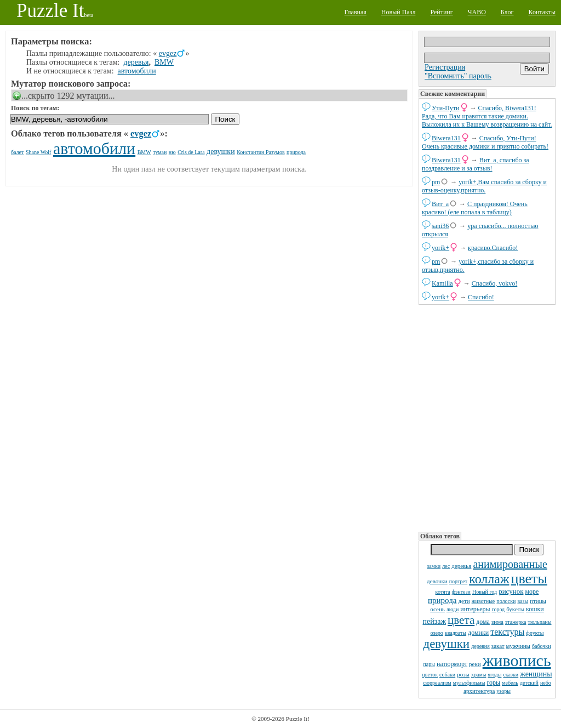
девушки (446, 644)
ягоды (494, 675)
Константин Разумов (261, 152)
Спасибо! (481, 297)
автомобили (137, 71)
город (499, 609)
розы (463, 674)
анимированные (510, 564)
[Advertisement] (487, 417)
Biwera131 (446, 138)
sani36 (440, 226)
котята (443, 592)
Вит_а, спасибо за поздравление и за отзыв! (476, 164)
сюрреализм (437, 683)
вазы (523, 601)
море (532, 591)
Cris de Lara (191, 152)
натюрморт (452, 664)
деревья (461, 566)
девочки (437, 581)
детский (529, 683)
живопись (517, 660)
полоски (506, 601)
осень (437, 609)
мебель (510, 683)
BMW (164, 62)
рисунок (511, 591)
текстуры (507, 632)
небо (546, 683)
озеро (436, 633)
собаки (447, 675)
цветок (430, 675)
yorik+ (440, 248)
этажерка (516, 622)
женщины (536, 674)
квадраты (456, 633)
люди (453, 609)
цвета (461, 620)
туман (160, 152)
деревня (480, 646)
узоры (503, 691)
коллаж (489, 579)
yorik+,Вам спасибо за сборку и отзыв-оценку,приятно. (484, 186)
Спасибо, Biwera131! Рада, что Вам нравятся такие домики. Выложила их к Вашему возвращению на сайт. (487, 116)
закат (498, 646)
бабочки (542, 646)
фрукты (535, 633)
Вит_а (440, 204)
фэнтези (461, 592)
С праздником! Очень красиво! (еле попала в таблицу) (475, 208)
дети (464, 601)
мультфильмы (469, 683)
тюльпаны (540, 622)
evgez (168, 53)
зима (497, 622)
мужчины (518, 646)
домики (478, 633)
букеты (515, 609)
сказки (511, 675)
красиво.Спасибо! (493, 248)
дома (483, 622)
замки (434, 566)
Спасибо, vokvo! (495, 283)
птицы (538, 601)
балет (17, 152)
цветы (529, 579)
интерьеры (475, 609)
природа (442, 600)
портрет (459, 581)
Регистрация (445, 67)
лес (446, 566)
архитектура (479, 691)
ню (172, 152)
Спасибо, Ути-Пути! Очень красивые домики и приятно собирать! (485, 142)
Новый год (485, 592)
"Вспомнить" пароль (458, 76)
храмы (479, 675)
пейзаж (434, 621)
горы (494, 682)
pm (436, 182)
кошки (535, 609)
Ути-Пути (446, 108)
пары (429, 664)
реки (475, 664)
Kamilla (442, 283)
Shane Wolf (39, 152)
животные (483, 601)
